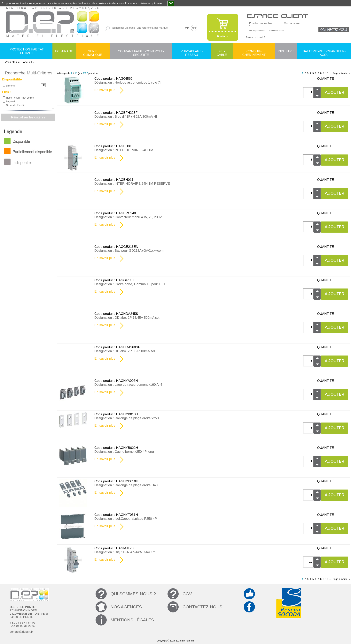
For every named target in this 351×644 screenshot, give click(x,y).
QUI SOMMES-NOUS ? (133, 594)
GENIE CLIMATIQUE (93, 52)
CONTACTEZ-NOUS (202, 607)
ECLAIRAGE (64, 51)
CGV (187, 594)
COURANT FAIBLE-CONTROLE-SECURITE (141, 52)
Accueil (27, 62)
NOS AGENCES (126, 607)
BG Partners (188, 641)
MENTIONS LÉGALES (132, 620)
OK (187, 28)
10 (327, 73)
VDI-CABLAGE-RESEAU (192, 52)
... (330, 73)
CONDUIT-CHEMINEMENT (254, 52)
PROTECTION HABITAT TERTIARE (27, 51)
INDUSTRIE (286, 51)
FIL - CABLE (222, 52)
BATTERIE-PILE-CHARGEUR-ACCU (324, 52)
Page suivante (340, 73)
